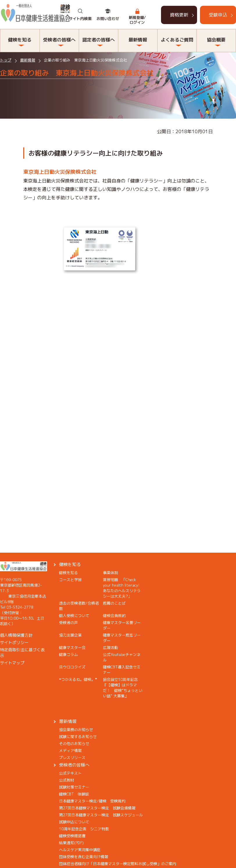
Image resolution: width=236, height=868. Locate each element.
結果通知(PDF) (71, 843)
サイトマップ (12, 663)
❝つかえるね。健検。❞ (78, 679)
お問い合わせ (108, 19)
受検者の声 (68, 623)
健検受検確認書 (72, 836)
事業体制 (110, 573)
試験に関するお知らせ (78, 737)
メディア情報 (70, 751)
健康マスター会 (72, 648)
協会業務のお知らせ (76, 730)
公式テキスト (70, 773)
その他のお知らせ (74, 744)
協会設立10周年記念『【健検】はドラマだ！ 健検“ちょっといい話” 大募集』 (123, 688)
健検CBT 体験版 (74, 794)
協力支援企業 (70, 635)
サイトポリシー (14, 642)
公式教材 (67, 780)
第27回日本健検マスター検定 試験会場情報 (97, 808)
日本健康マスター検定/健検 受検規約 (92, 801)
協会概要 (216, 40)
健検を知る (20, 40)
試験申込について (74, 822)
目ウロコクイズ (72, 667)
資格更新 (179, 15)
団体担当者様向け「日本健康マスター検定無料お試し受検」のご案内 (118, 864)
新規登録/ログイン (137, 20)
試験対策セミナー (74, 787)
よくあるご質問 (177, 40)
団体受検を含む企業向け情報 (84, 857)
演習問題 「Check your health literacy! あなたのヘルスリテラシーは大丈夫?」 (123, 588)
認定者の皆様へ (99, 40)
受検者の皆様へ (59, 40)
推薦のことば (114, 603)
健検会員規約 (114, 616)
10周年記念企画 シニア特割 (84, 829)
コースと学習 (70, 580)
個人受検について (74, 616)
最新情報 (138, 40)
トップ (6, 60)
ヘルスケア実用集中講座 (80, 850)
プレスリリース (72, 757)
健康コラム (68, 654)
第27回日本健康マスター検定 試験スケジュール (101, 815)
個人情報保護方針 (16, 635)
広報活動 (110, 648)
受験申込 (218, 15)
